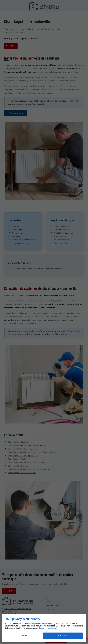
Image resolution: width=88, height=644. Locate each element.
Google (41, 628)
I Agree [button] (63, 636)
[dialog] (44, 628)
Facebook (51, 628)
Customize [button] (24, 636)
